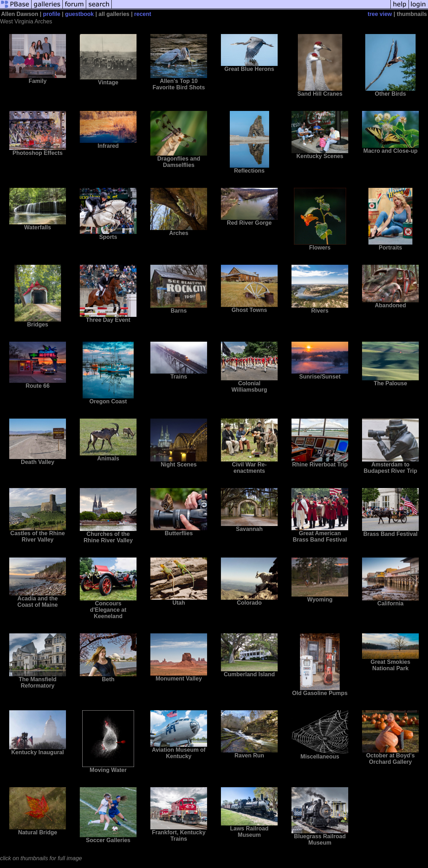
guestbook (80, 14)
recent (143, 14)
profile (52, 14)
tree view (380, 14)
